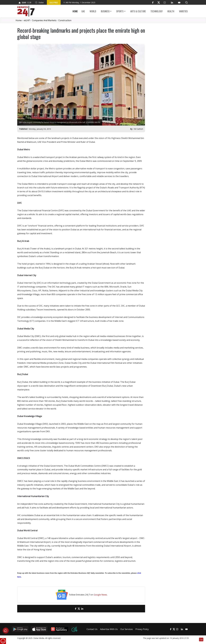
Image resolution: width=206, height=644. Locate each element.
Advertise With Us (109, 629)
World (93, 11)
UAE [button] (83, 11)
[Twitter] (159, 2)
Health (171, 11)
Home (75, 11)
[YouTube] (179, 2)
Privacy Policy (142, 629)
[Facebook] (153, 2)
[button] (186, 2)
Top (201, 639)
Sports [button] (120, 11)
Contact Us (92, 629)
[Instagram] (165, 2)
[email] (71, 609)
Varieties (183, 11)
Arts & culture (138, 11)
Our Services (127, 629)
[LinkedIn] (172, 2)
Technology (157, 11)
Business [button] (105, 11)
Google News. (101, 595)
